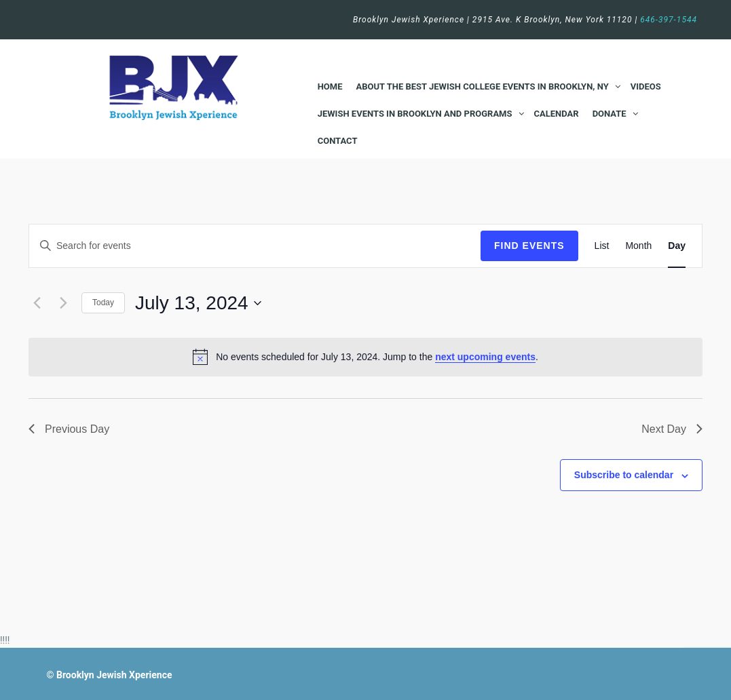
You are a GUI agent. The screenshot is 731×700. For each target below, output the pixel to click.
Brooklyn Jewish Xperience (114, 675)
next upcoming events (485, 357)
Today (103, 303)
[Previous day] (37, 303)
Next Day (672, 429)
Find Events (529, 246)
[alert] (365, 357)
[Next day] (63, 303)
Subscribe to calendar (624, 475)
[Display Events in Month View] (638, 246)
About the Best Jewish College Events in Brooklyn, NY (483, 86)
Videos (646, 86)
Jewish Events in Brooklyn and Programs (415, 114)
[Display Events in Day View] (677, 246)
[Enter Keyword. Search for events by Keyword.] (255, 246)
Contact (338, 141)
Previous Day (69, 429)
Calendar (557, 114)
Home (330, 86)
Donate (610, 114)
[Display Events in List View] (602, 246)
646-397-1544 (669, 20)
